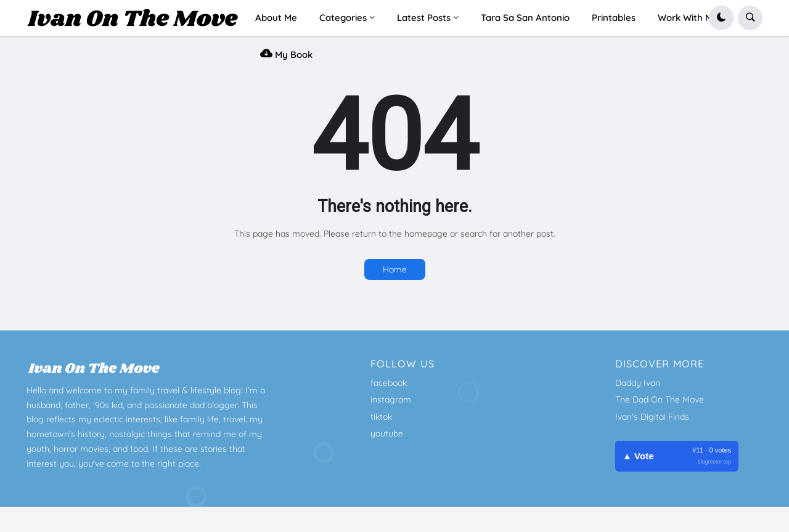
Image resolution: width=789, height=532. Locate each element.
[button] (721, 18)
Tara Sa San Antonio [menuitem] (525, 18)
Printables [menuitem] (614, 18)
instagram (391, 399)
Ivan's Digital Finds (652, 417)
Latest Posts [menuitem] (424, 18)
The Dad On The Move (660, 399)
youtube (387, 433)
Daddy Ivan (638, 383)
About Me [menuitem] (276, 18)
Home (395, 269)
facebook (389, 383)
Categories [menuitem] (343, 18)
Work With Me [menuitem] (688, 18)
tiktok (381, 417)
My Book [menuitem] (286, 53)
